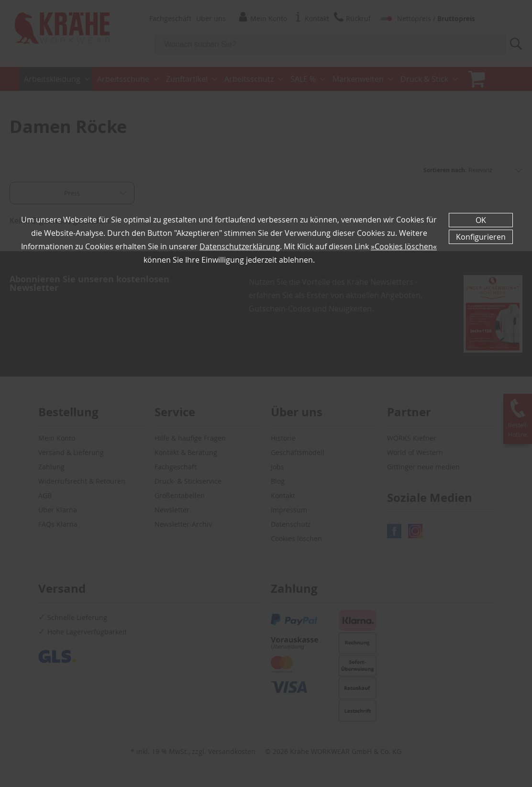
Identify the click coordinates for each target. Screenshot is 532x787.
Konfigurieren (481, 237)
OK (481, 220)
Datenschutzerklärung (240, 246)
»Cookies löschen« (404, 246)
